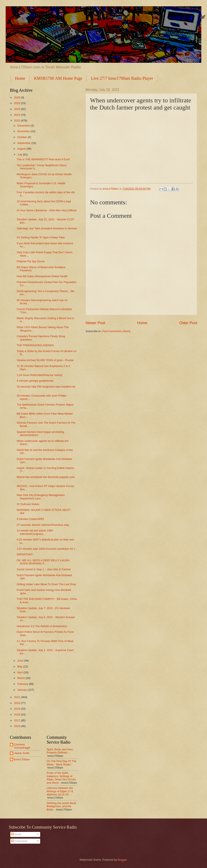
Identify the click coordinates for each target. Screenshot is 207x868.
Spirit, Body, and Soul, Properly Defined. (60, 751)
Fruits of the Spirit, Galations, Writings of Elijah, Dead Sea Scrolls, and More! (62, 778)
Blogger (122, 860)
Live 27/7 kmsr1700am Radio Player (122, 78)
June (21, 661)
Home (20, 78)
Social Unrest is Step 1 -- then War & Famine (44, 569)
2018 (17, 715)
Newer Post (95, 323)
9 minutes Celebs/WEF (31, 519)
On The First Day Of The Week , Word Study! (61, 763)
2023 (17, 115)
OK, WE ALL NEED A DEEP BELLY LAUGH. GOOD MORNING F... (43, 562)
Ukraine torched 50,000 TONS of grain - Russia (45, 360)
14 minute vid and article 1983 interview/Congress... (35, 532)
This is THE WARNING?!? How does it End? (43, 159)
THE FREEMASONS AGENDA (35, 345)
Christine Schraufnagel (22, 746)
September (24, 143)
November (24, 131)
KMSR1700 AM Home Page (58, 78)
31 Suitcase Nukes (28, 504)
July (20, 155)
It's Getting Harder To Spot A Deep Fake (41, 237)
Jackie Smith (22, 753)
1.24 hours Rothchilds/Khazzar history (39, 375)
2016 (17, 726)
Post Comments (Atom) (116, 331)
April (20, 672)
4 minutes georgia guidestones (35, 381)
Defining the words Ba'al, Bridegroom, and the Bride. (62, 806)
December (24, 126)
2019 (17, 709)
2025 (17, 103)
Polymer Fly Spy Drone (31, 261)
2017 (17, 720)
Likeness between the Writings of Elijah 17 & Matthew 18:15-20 (60, 791)
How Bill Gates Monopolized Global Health (42, 276)
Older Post (188, 323)
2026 (17, 97)
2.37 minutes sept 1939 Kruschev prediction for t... (47, 549)
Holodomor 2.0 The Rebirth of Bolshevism (42, 626)
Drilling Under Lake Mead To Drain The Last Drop (46, 584)
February (23, 684)
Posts (16, 834)
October (22, 137)
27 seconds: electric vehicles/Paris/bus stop (43, 525)
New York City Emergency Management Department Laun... (41, 497)
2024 (17, 109)
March (21, 678)
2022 (17, 121)
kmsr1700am (22, 759)
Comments (19, 841)
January (22, 690)
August (22, 149)
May (20, 666)
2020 (17, 703)
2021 (17, 697)
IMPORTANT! (25, 554)
